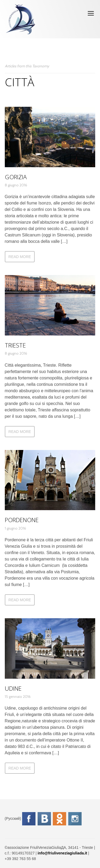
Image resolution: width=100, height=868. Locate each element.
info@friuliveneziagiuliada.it (62, 853)
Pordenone (22, 520)
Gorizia (16, 177)
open (91, 13)
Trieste (15, 345)
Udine (13, 688)
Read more (20, 257)
